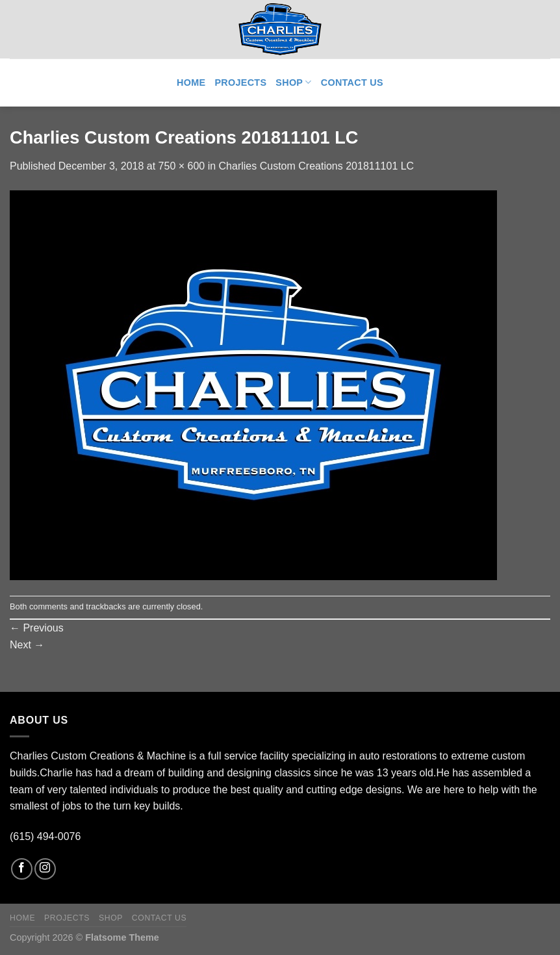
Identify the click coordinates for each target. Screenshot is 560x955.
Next (27, 645)
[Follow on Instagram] (45, 869)
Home (191, 83)
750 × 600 (182, 166)
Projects (240, 83)
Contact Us (352, 83)
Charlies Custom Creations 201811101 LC (317, 166)
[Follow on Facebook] (22, 869)
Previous (37, 628)
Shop (293, 82)
